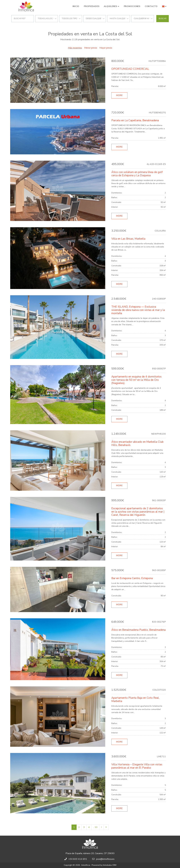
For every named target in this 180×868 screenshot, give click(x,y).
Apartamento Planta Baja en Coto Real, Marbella (135, 699)
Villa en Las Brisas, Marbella (128, 239)
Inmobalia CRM (110, 865)
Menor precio (91, 48)
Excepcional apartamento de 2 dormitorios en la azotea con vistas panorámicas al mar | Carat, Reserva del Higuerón (138, 512)
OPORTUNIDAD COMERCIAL (130, 69)
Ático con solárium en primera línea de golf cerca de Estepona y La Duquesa (137, 174)
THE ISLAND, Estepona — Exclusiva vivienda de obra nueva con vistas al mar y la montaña (138, 310)
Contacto (151, 6)
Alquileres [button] (110, 6)
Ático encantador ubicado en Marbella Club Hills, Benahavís (137, 443)
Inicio (76, 6)
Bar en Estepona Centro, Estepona (132, 578)
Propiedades (92, 6)
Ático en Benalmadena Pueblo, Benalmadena (139, 630)
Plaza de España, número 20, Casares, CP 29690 (90, 853)
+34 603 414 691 (78, 859)
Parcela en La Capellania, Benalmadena (135, 120)
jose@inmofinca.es (105, 859)
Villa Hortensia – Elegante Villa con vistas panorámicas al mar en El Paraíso (137, 766)
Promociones (132, 6)
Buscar (163, 19)
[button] (164, 6)
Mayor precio (106, 48)
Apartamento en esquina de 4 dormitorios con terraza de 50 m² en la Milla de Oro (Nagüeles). (136, 380)
